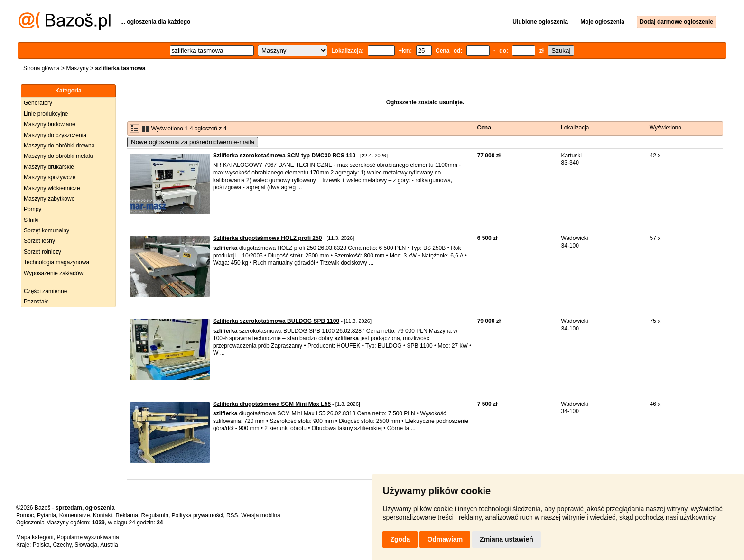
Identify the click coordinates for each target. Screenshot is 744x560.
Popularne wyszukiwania (88, 537)
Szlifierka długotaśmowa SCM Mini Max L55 (272, 404)
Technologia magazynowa (56, 262)
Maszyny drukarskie (49, 167)
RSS (232, 515)
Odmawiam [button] (445, 539)
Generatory (38, 103)
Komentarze (75, 515)
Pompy (33, 209)
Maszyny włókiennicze (52, 188)
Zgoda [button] (400, 539)
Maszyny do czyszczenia (55, 135)
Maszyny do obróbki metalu (58, 156)
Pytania (46, 515)
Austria (109, 545)
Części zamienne (45, 291)
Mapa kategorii (35, 537)
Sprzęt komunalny (46, 230)
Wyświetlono (665, 128)
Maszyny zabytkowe (49, 199)
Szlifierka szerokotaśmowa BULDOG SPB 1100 (276, 321)
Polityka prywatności (198, 515)
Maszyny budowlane (50, 124)
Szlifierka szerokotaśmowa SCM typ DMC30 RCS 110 (284, 156)
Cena (484, 128)
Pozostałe (36, 302)
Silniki (31, 220)
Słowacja (86, 545)
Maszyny (77, 68)
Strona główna (42, 68)
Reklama (126, 515)
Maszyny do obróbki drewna (59, 146)
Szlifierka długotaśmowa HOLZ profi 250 (267, 238)
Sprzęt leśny (39, 241)
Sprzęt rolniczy (42, 252)
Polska (41, 545)
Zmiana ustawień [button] (507, 539)
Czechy (62, 545)
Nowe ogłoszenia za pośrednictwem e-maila (193, 142)
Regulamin (155, 515)
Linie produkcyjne (46, 114)
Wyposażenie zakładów (53, 273)
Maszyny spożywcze (50, 177)
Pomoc (25, 515)
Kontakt (103, 515)
